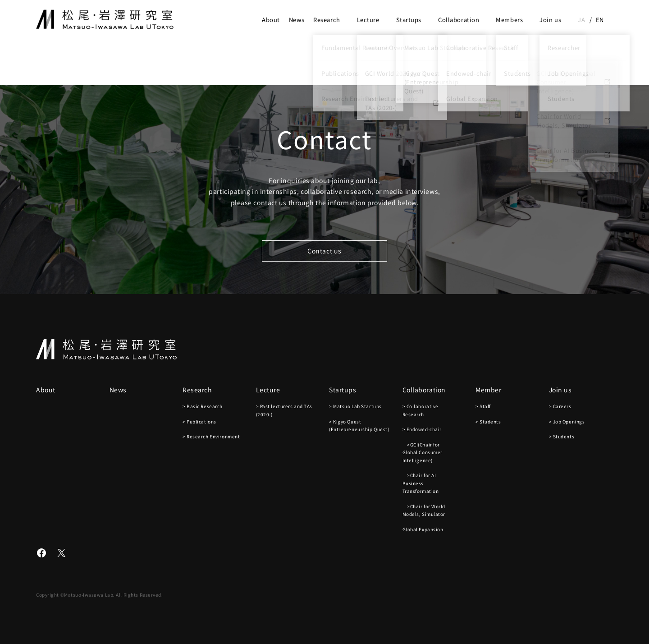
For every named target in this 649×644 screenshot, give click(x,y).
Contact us (324, 251)
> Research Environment (211, 436)
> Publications (199, 421)
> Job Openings (567, 421)
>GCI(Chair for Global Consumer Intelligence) (423, 452)
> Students (488, 421)
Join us (550, 20)
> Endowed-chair (422, 429)
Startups (409, 20)
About (271, 20)
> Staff (483, 406)
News (297, 20)
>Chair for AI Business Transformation (421, 483)
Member (488, 390)
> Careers (560, 406)
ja (581, 20)
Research (327, 20)
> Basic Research (203, 406)
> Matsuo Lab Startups (355, 406)
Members (509, 20)
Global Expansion (423, 529)
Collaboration (459, 20)
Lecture (368, 20)
